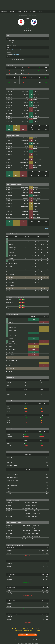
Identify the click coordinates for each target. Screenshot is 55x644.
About (32, 640)
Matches (4, 11)
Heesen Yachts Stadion (18, 50)
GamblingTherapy (29, 631)
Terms (27, 640)
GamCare (37, 631)
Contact (38, 640)
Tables (12, 11)
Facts (19, 11)
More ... (47, 179)
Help (16, 640)
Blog (41, 11)
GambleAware (19, 631)
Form (25, 11)
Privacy (22, 640)
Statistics (33, 11)
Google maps (16, 54)
